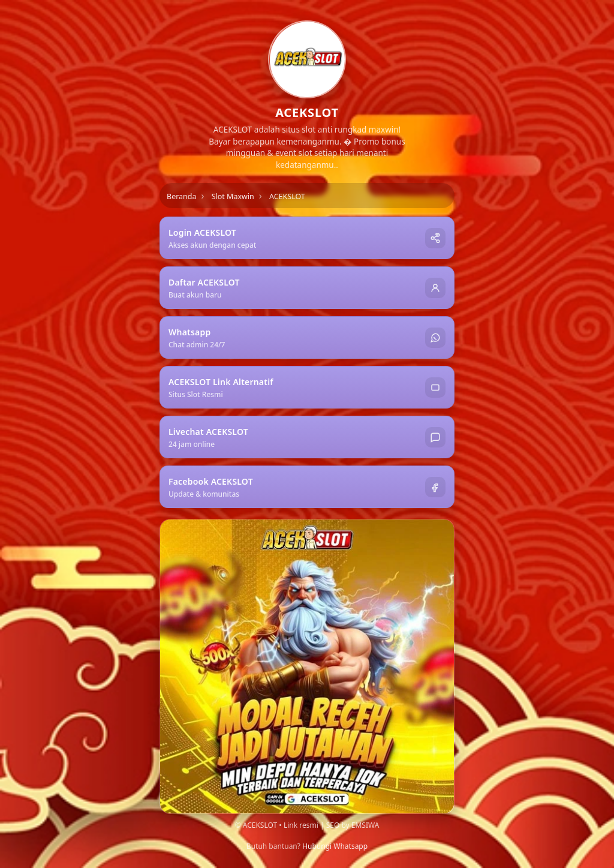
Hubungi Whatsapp (335, 846)
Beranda (182, 196)
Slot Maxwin (233, 196)
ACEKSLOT (287, 196)
